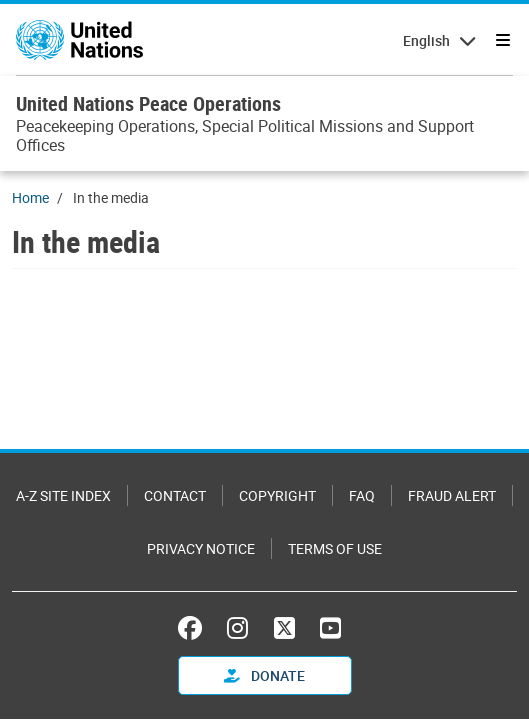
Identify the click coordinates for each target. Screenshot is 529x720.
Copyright (277, 495)
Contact (175, 495)
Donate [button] (264, 675)
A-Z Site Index (63, 495)
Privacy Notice (201, 548)
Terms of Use (335, 548)
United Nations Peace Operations (148, 103)
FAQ (362, 495)
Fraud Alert (452, 495)
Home (30, 197)
